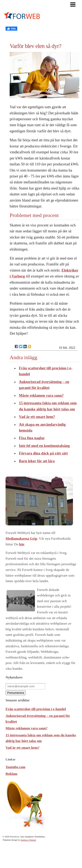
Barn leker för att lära (37, 461)
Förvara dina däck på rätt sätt (43, 453)
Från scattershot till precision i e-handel (36, 709)
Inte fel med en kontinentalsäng (44, 446)
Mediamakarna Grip (21, 539)
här (22, 544)
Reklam (12, 774)
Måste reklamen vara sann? (41, 396)
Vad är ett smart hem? (37, 417)
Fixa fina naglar (32, 438)
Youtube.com (15, 767)
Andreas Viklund (28, 840)
